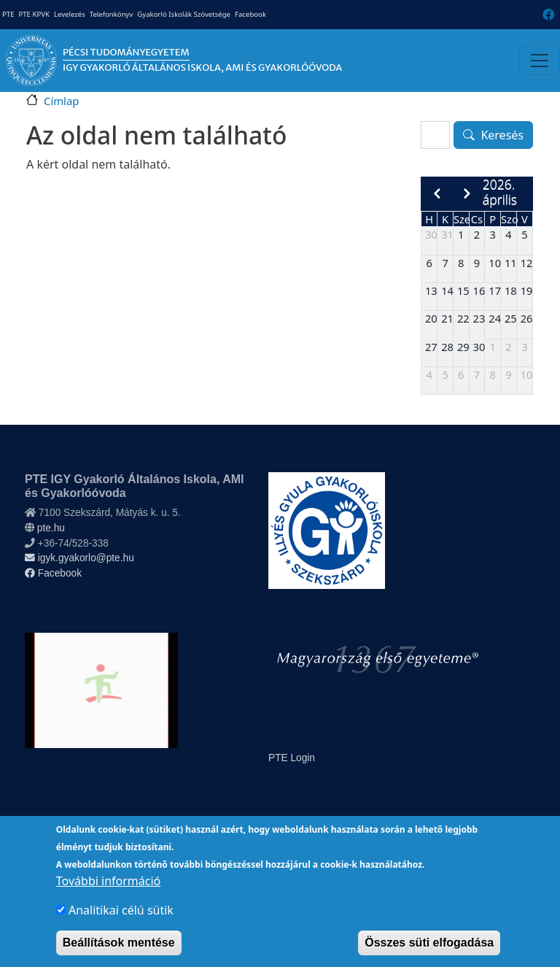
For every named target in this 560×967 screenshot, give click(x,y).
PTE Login (292, 758)
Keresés (502, 135)
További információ (108, 895)
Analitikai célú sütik (121, 924)
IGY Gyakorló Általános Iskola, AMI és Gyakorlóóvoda (202, 68)
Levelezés (70, 14)
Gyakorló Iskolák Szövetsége (184, 14)
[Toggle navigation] (540, 61)
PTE (8, 14)
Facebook (250, 14)
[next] (467, 194)
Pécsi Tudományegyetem (126, 52)
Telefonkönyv (112, 14)
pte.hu (51, 528)
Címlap (61, 101)
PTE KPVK (34, 14)
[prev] (436, 194)
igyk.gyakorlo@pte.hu (79, 558)
